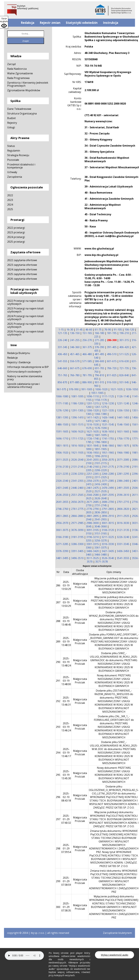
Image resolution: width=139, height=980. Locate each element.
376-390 (99, 347)
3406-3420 (93, 551)
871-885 (75, 382)
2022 (10, 195)
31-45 (79, 330)
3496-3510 (77, 558)
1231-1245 (123, 403)
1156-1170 (101, 400)
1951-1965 (108, 453)
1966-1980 (123, 453)
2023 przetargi (16, 232)
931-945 (124, 382)
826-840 (124, 375)
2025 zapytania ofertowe (22, 274)
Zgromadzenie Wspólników (24, 90)
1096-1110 (93, 396)
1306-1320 (93, 410)
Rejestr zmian (50, 23)
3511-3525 (93, 558)
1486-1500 (62, 424)
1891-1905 (101, 449)
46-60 (89, 330)
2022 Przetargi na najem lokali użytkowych (25, 302)
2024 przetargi (16, 237)
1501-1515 (77, 424)
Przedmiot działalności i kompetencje (21, 166)
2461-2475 (93, 488)
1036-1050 (132, 389)
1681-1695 (101, 435)
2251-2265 (93, 474)
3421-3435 (108, 551)
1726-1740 (93, 439)
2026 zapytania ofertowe (22, 279)
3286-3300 (77, 544)
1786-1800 (101, 442)
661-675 (75, 368)
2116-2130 (62, 467)
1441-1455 (123, 417)
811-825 (112, 375)
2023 (10, 200)
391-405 (112, 347)
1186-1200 (77, 403)
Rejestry (12, 123)
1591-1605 (62, 432)
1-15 (61, 330)
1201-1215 (93, 403)
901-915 (99, 382)
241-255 (75, 340)
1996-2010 (101, 456)
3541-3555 (123, 558)
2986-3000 (93, 523)
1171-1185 (62, 403)
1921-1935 (77, 453)
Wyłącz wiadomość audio (115, 955)
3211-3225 (108, 537)
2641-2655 (62, 502)
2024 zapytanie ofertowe (22, 269)
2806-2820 (123, 509)
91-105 (118, 330)
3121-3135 (123, 530)
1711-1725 (77, 439)
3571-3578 (102, 562)
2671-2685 (93, 502)
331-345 (62, 347)
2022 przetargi (16, 228)
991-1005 (87, 389)
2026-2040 (77, 460)
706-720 (112, 368)
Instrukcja (111, 23)
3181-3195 (77, 537)
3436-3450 (123, 551)
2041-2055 (93, 460)
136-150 (75, 333)
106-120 (129, 330)
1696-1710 (62, 439)
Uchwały (12, 172)
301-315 (124, 340)
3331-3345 (123, 544)
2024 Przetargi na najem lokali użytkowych (25, 318)
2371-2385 (108, 481)
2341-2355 (77, 481)
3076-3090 (77, 530)
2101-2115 (101, 463)
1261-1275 (101, 407)
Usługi (11, 127)
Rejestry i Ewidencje (19, 362)
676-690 (87, 368)
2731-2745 (101, 505)
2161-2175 (108, 467)
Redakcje (12, 358)
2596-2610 (123, 495)
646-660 (62, 368)
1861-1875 (123, 446)
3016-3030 (123, 523)
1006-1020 (101, 389)
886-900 (87, 382)
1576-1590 (101, 428)
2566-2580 (93, 495)
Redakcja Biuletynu (19, 353)
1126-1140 (123, 396)
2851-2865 (62, 516)
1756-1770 (123, 439)
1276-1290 (62, 410)
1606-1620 (77, 432)
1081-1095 (77, 396)
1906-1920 (62, 453)
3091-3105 (93, 530)
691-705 (99, 368)
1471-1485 (101, 421)
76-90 (108, 330)
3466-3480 (101, 555)
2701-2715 (123, 502)
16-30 (70, 330)
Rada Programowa (18, 78)
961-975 (61, 389)
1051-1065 (97, 393)
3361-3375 (101, 548)
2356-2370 (93, 481)
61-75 (98, 330)
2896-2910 (108, 516)
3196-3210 (93, 537)
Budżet (11, 118)
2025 (10, 209)
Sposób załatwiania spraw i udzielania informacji (23, 385)
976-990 (74, 389)
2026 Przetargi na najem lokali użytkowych (25, 333)
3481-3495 (62, 558)
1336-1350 (123, 410)
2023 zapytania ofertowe (22, 265)
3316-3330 (108, 544)
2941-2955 (101, 519)
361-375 (87, 347)
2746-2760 (62, 509)
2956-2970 (62, 523)
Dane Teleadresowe (19, 109)
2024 (10, 205)
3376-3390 (62, 551)
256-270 (87, 340)
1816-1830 (77, 446)
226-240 (62, 340)
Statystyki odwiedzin (82, 23)
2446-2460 (77, 488)
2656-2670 (77, 502)
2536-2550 (62, 495)
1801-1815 (62, 446)
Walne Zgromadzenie (20, 73)
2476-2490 (108, 488)
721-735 (124, 368)
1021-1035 (117, 389)
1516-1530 (93, 424)
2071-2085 (123, 460)
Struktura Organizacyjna (22, 113)
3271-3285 (62, 544)
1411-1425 (93, 417)
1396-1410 (77, 417)
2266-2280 (108, 474)
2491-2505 (123, 488)
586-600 (99, 361)
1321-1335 (108, 410)
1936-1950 (93, 453)
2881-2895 (93, 516)
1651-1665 (123, 432)
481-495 (99, 354)
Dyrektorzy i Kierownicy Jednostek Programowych (28, 84)
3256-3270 (101, 541)
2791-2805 (108, 509)
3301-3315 (93, 544)
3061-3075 (62, 530)
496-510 (112, 354)
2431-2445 (62, 488)
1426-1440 (108, 417)
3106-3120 (108, 530)
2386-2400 (123, 481)
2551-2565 (77, 495)
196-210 (124, 333)
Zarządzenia (15, 177)
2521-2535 (101, 491)
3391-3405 (77, 551)
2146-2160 (93, 467)
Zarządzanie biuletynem (117, 933)
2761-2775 (77, 509)
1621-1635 (93, 432)
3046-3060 (101, 526)
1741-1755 (108, 439)
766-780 (75, 375)
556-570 (75, 361)
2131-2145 (77, 467)
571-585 (87, 361)
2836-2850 (101, 512)
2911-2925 (123, 516)
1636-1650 (108, 432)
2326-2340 (62, 481)
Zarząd (11, 64)
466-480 (87, 354)
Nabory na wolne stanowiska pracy (25, 378)
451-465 (75, 354)
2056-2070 (108, 460)
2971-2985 (77, 523)
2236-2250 (77, 474)
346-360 (75, 347)
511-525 (124, 354)
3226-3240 (123, 537)
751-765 (62, 375)
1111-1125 (108, 396)
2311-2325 (101, 477)
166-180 (99, 333)
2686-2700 (108, 502)
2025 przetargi (16, 242)
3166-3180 (62, 537)
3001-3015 (108, 523)
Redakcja (28, 23)
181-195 (112, 333)
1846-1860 (108, 446)
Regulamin (14, 151)
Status (11, 146)
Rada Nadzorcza (17, 69)
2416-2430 (101, 484)
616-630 (124, 361)
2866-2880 (77, 516)
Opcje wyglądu (4, 20)
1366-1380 (101, 414)
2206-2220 (101, 470)
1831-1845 (93, 446)
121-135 (62, 333)
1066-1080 (62, 396)
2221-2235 (62, 474)
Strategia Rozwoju (18, 155)
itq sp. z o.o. (38, 933)
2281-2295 (123, 474)
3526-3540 (108, 558)
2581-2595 (108, 495)
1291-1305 (77, 410)
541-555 (62, 361)
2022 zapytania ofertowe (22, 260)
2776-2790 (93, 509)
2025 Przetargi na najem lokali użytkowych (25, 325)
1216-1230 (108, 403)
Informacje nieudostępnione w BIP (28, 367)
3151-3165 (101, 533)
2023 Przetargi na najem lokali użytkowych (25, 310)
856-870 (62, 382)
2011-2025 (62, 460)
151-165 (87, 333)
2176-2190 (123, 467)
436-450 (62, 354)
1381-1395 (62, 417)
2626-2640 (101, 498)
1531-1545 (108, 424)
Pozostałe (13, 160)
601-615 (112, 361)
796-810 (99, 375)
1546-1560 (123, 424)
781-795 (87, 375)
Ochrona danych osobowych (24, 372)
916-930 (112, 382)
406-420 (124, 347)
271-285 (99, 340)
